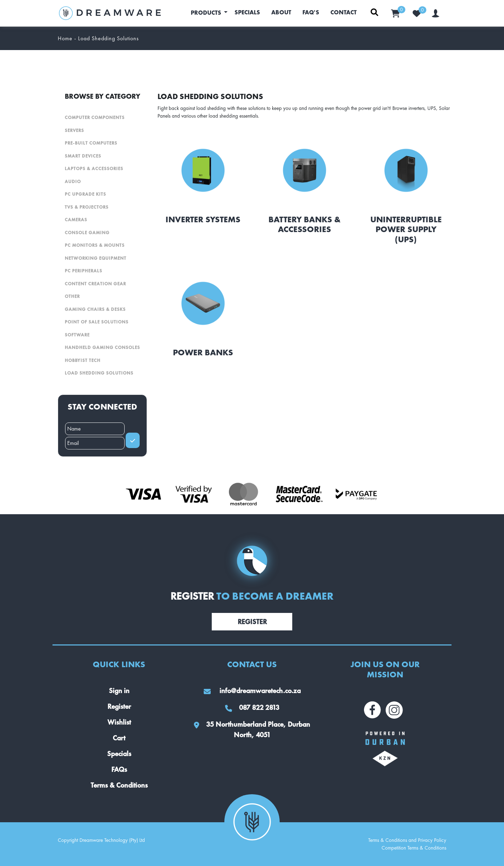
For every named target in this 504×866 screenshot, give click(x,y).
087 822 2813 (252, 707)
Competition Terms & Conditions (414, 848)
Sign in (119, 691)
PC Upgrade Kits (85, 194)
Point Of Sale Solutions (97, 322)
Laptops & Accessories (94, 169)
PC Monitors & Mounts (95, 245)
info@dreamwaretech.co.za (252, 691)
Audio (73, 181)
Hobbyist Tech (83, 360)
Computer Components (95, 117)
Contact (344, 12)
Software (77, 335)
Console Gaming (87, 233)
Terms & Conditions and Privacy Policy (407, 840)
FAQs (119, 769)
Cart (119, 738)
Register (252, 622)
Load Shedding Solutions (99, 373)
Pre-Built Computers (91, 143)
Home (65, 38)
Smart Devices (83, 156)
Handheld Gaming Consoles (102, 347)
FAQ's (311, 12)
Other (72, 296)
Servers (74, 130)
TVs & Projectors (87, 207)
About (281, 12)
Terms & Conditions (119, 785)
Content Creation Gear (95, 284)
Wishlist (119, 722)
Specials (247, 12)
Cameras (76, 220)
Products (207, 13)
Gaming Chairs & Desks (95, 309)
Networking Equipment (96, 258)
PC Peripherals (83, 271)
